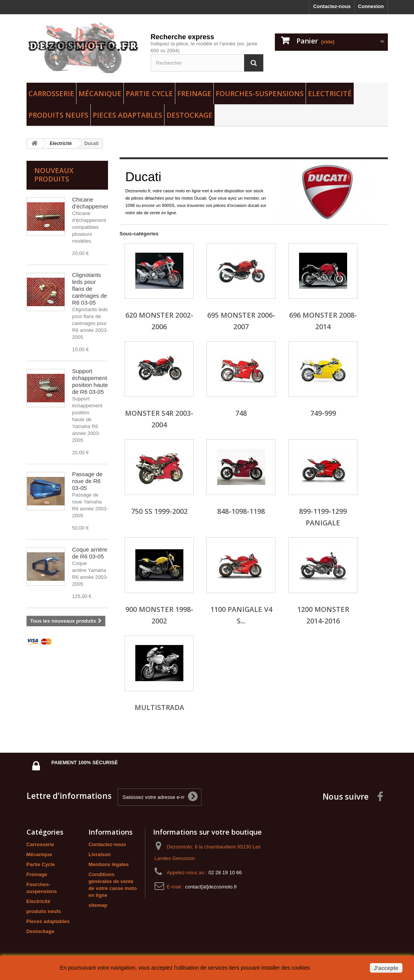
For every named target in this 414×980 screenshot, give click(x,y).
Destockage (190, 115)
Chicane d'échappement (92, 203)
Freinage (194, 93)
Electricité (330, 93)
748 (241, 413)
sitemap (98, 905)
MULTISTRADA (159, 707)
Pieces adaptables (127, 115)
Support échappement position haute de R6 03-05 (90, 381)
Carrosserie (51, 93)
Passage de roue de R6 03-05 (87, 481)
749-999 (323, 413)
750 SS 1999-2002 (159, 511)
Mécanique (100, 93)
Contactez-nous (332, 6)
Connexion (371, 6)
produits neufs (58, 115)
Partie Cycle (149, 93)
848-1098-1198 (241, 511)
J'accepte (386, 968)
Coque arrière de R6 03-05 (90, 553)
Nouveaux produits (54, 175)
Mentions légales (109, 864)
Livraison (100, 854)
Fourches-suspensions (260, 93)
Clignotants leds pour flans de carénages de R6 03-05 (90, 289)
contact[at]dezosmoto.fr (211, 887)
